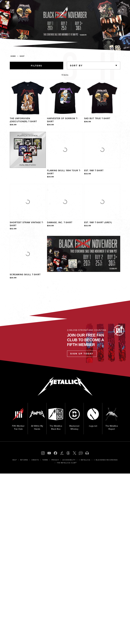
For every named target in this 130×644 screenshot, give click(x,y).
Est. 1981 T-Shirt (94, 170)
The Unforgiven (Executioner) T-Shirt (23, 120)
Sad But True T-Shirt (97, 118)
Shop (22, 56)
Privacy (55, 460)
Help (15, 460)
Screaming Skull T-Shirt (25, 274)
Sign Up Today (82, 354)
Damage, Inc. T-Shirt (60, 222)
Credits (35, 460)
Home (13, 56)
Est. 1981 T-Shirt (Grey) (98, 222)
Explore (31, 135)
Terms (45, 460)
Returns (24, 460)
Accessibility (69, 460)
